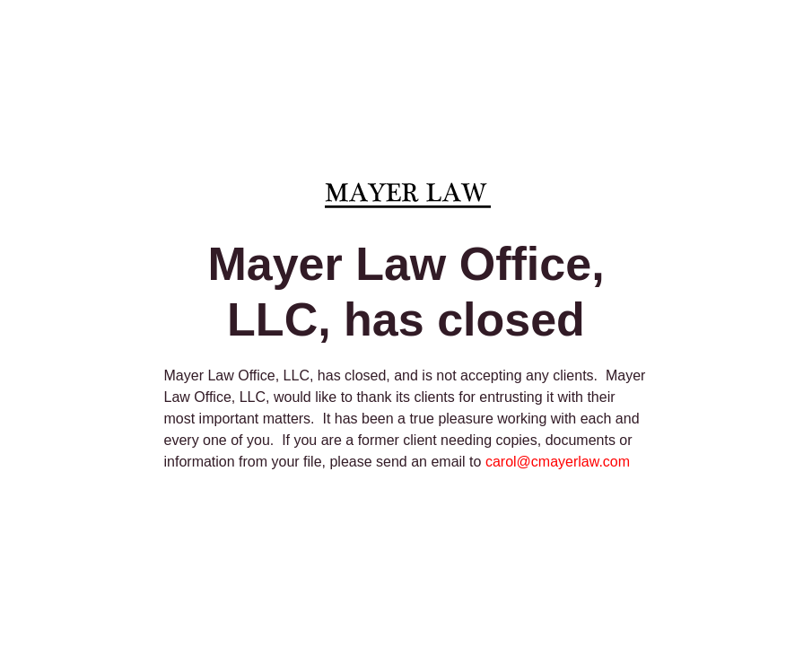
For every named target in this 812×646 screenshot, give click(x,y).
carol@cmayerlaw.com (558, 462)
